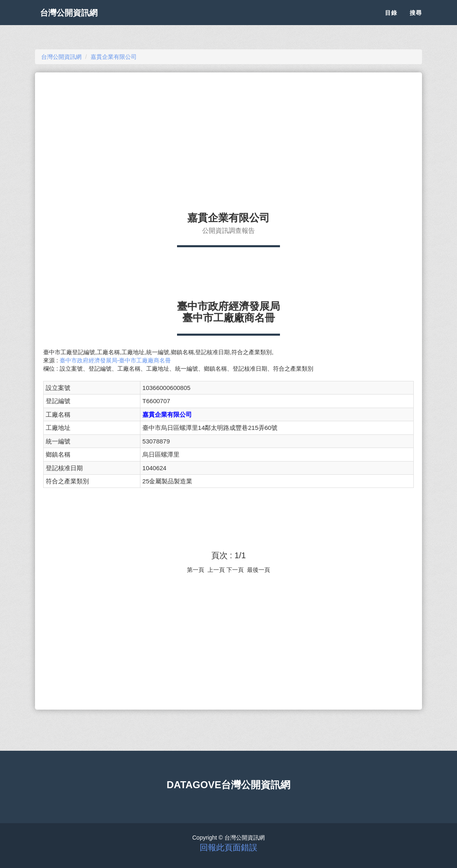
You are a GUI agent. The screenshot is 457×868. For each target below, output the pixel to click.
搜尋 (416, 21)
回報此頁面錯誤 (228, 847)
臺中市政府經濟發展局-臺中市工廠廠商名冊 (115, 360)
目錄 (391, 21)
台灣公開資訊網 (75, 21)
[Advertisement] (228, 138)
